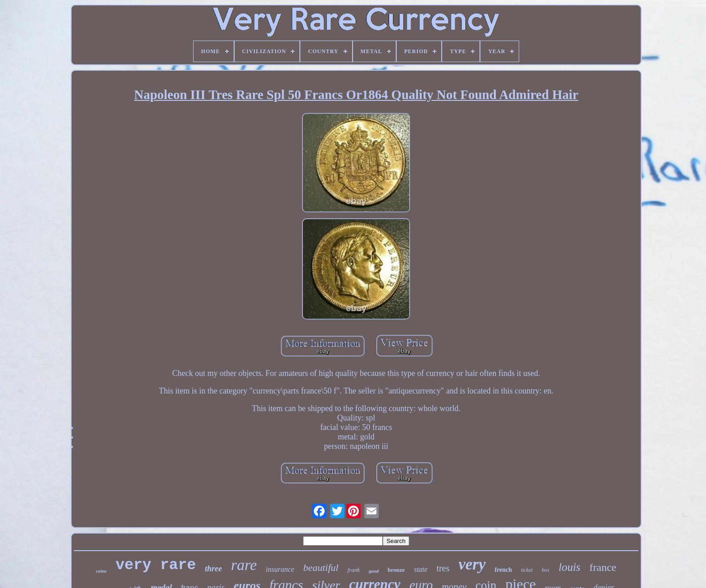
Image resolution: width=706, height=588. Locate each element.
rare (244, 565)
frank (354, 570)
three (213, 569)
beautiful (321, 568)
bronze (396, 570)
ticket (527, 570)
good (374, 571)
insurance (280, 569)
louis (569, 567)
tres (443, 568)
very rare (156, 565)
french (504, 570)
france (603, 567)
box (545, 570)
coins (101, 571)
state (421, 569)
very (472, 564)
